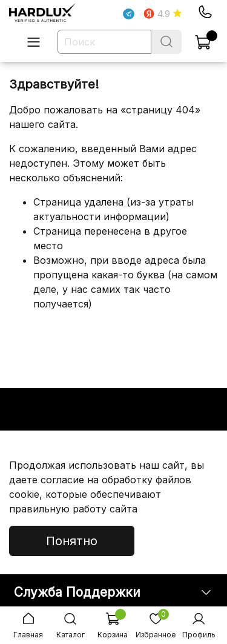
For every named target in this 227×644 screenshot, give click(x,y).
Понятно (72, 541)
